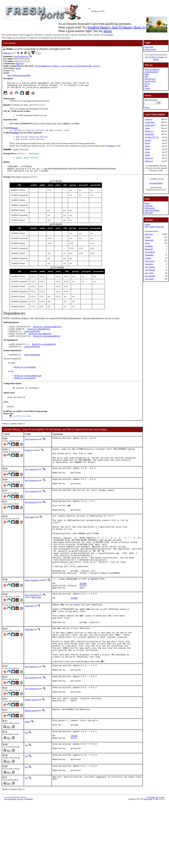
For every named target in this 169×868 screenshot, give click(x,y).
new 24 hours (150, 267)
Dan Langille (148, 851)
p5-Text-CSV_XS (152, 137)
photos (108, 31)
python (18, 69)
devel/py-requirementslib (28, 385)
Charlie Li (29, 461)
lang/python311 (32, 338)
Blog (146, 86)
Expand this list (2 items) (22, 427)
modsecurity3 (150, 125)
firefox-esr (149, 131)
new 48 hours (150, 270)
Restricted (149, 249)
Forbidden (149, 246)
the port (14, 130)
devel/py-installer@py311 (47, 344)
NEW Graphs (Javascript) (154, 227)
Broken (148, 237)
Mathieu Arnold (31, 747)
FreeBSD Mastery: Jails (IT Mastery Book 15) (117, 27)
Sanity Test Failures (152, 210)
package (16, 135)
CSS (157, 850)
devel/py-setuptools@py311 (47, 333)
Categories (149, 206)
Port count (149, 234)
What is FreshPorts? (152, 69)
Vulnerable (149, 255)
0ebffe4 (20, 64)
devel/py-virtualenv (25, 376)
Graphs (147, 224)
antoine (28, 769)
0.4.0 (5, 53)
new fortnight (150, 276)
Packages (111, 150)
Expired (148, 258)
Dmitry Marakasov (32, 611)
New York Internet (151, 57)
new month (149, 279)
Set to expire (150, 261)
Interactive (149, 264)
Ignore (147, 243)
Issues (147, 74)
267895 (74, 633)
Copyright (131, 851)
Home (147, 203)
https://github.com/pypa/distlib (19, 76)
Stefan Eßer (29, 640)
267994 (83, 616)
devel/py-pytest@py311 (44, 352)
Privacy (147, 84)
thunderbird (149, 134)
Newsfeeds (149, 213)
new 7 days (149, 273)
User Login (149, 47)
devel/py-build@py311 (40, 341)
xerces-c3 (97, 66)
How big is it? (150, 79)
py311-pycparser (67, 66)
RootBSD (156, 59)
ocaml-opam (150, 122)
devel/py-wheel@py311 (39, 336)
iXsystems (161, 57)
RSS (163, 850)
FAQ (146, 76)
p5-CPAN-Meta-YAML (83, 66)
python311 (56, 66)
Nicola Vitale (36, 631)
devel (10, 53)
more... (147, 107)
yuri (26, 781)
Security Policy (150, 81)
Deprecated (149, 240)
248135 (74, 785)
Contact (147, 88)
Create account (150, 49)
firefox (148, 128)
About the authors (151, 72)
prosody (148, 140)
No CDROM (150, 252)
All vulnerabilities (156, 183)
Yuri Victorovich (31, 450)
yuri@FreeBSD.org (21, 57)
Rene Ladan (29, 535)
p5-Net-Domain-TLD (43, 66)
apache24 (149, 119)
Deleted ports (150, 208)
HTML (152, 850)
